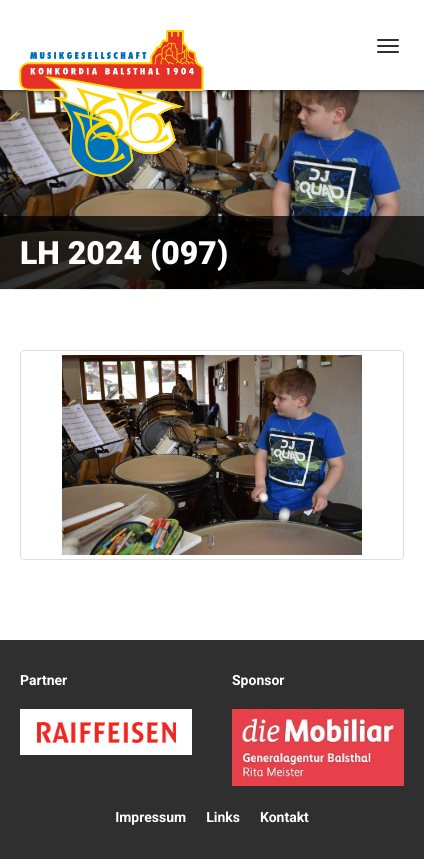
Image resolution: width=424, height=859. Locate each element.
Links (223, 818)
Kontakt (284, 818)
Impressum (150, 818)
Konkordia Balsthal (111, 103)
